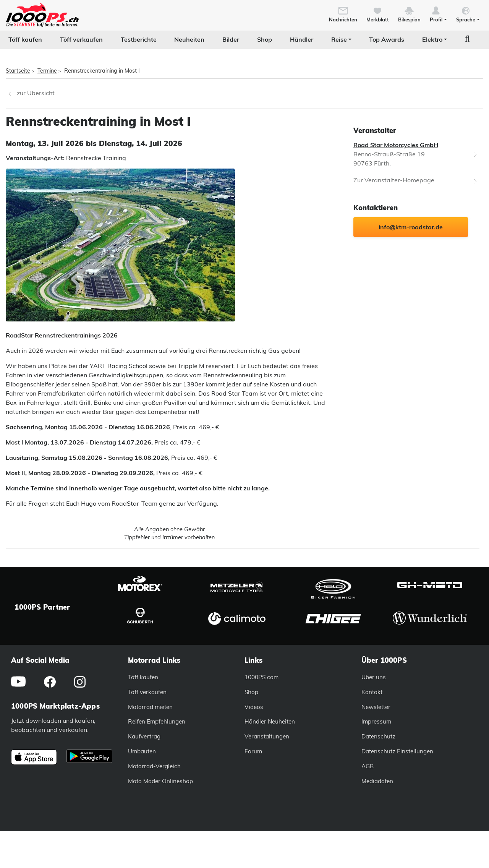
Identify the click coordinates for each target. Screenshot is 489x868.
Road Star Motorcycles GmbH (396, 145)
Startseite (18, 71)
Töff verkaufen (81, 39)
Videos (254, 707)
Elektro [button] (432, 39)
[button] (438, 14)
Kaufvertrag (144, 736)
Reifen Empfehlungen (157, 721)
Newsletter (376, 707)
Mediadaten (377, 781)
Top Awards (387, 39)
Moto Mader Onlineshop (160, 781)
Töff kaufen (25, 39)
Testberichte (139, 39)
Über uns (374, 677)
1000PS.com (262, 677)
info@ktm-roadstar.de (411, 227)
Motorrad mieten (150, 707)
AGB (368, 766)
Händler (302, 39)
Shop (265, 39)
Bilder (231, 39)
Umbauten (142, 751)
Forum (253, 751)
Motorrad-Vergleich (154, 766)
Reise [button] (339, 39)
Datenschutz (378, 736)
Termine (47, 71)
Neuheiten (189, 39)
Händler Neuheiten (270, 721)
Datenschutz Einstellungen (397, 751)
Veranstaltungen (267, 736)
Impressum (376, 721)
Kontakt (372, 692)
